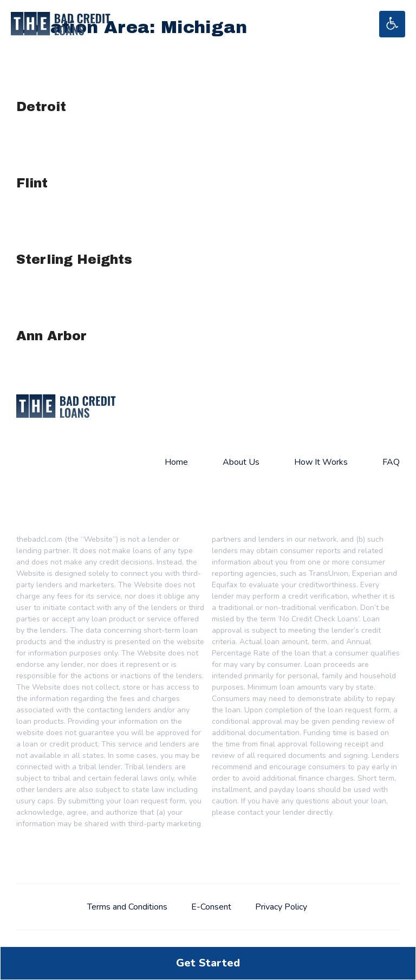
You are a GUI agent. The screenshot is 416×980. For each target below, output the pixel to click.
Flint (32, 183)
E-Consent (211, 907)
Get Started (208, 963)
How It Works (321, 462)
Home (176, 462)
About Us (241, 462)
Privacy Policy (281, 907)
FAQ (391, 462)
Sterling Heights (74, 259)
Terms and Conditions (127, 907)
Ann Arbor (51, 336)
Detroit (41, 107)
